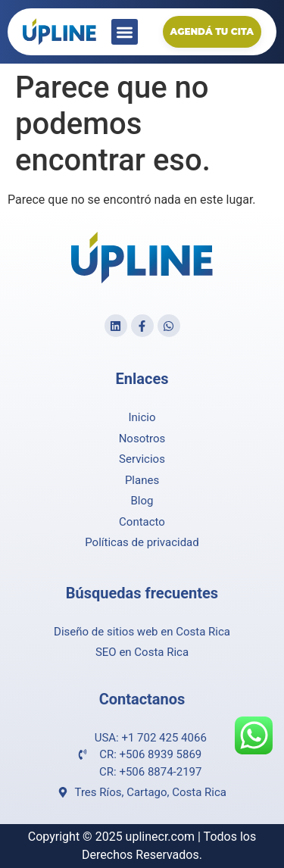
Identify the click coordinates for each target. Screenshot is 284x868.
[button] (125, 32)
